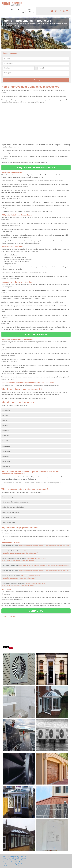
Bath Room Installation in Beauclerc (13, 866)
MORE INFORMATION (36, 334)
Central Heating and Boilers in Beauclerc (15, 860)
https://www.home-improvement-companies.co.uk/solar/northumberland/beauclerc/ (44, 566)
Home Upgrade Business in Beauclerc (14, 856)
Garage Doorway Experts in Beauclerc (14, 858)
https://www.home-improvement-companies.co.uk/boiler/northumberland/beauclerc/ (44, 546)
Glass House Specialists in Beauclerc (14, 862)
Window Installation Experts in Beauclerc (15, 864)
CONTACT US (36, 611)
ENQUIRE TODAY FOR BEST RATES (36, 167)
